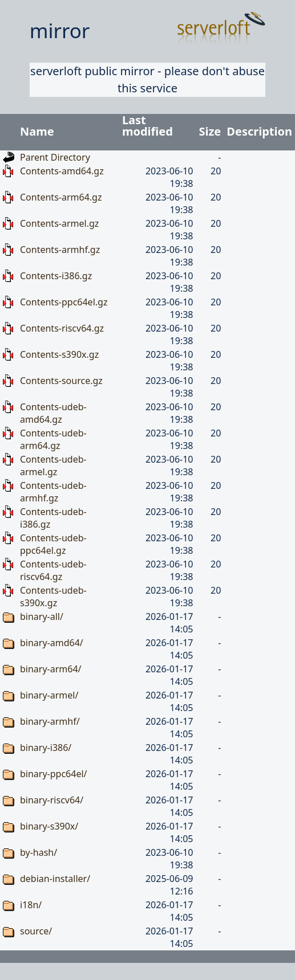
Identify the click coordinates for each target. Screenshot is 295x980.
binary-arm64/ (51, 669)
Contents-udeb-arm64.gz (53, 439)
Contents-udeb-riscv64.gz (53, 570)
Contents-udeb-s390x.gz (53, 597)
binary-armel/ (49, 695)
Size (210, 131)
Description (259, 131)
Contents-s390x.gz (59, 354)
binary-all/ (42, 616)
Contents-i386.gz (56, 276)
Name (37, 131)
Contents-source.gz (61, 381)
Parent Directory (55, 157)
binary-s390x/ (49, 826)
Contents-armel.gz (59, 223)
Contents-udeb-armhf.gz (53, 492)
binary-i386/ (46, 748)
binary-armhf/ (50, 721)
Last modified (147, 126)
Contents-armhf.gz (60, 250)
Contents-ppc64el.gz (64, 302)
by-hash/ (39, 852)
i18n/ (31, 905)
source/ (36, 931)
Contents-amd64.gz (62, 171)
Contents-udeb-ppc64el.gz (53, 544)
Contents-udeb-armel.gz (53, 465)
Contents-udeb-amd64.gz (53, 413)
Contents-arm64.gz (61, 197)
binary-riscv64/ (52, 800)
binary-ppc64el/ (54, 774)
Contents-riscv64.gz (62, 328)
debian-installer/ (55, 879)
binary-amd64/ (52, 643)
